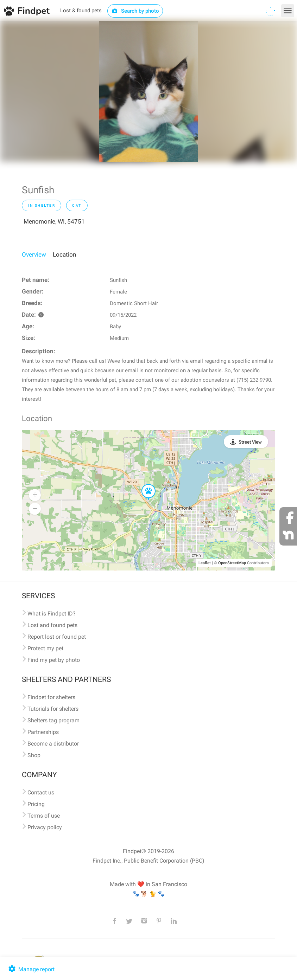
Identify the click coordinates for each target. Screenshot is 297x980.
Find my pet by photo (54, 660)
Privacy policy (45, 827)
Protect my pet (45, 648)
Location (64, 254)
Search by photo (135, 11)
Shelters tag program (53, 720)
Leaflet (205, 563)
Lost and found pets (52, 625)
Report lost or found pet (57, 637)
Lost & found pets (81, 11)
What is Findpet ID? (52, 614)
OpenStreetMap (232, 563)
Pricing (36, 804)
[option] (148, 91)
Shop (34, 755)
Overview (34, 254)
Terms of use (44, 816)
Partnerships (43, 732)
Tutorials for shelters (53, 709)
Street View (250, 442)
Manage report (31, 969)
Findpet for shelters (51, 697)
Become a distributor (53, 744)
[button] (144, 484)
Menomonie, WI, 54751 (54, 221)
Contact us (41, 792)
